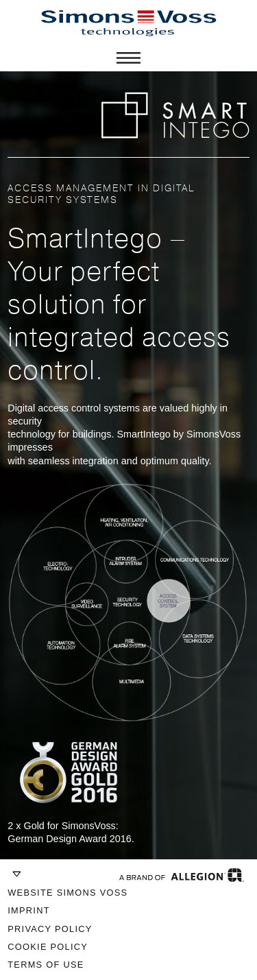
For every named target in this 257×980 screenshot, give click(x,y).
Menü (128, 58)
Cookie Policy (48, 947)
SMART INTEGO (175, 115)
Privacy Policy (50, 929)
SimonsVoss (129, 23)
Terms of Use (46, 965)
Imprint (29, 910)
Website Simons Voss (68, 893)
